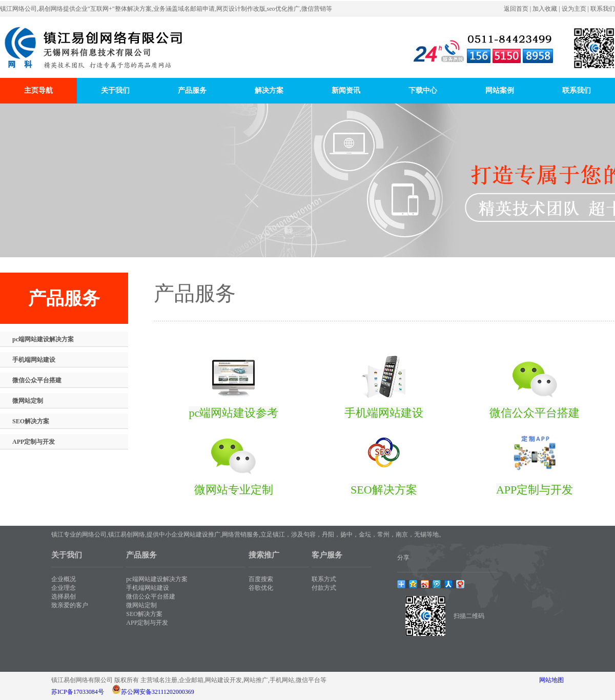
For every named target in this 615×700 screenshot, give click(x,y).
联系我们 (603, 9)
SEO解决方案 (31, 421)
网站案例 (500, 90)
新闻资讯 (346, 90)
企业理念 (64, 588)
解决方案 (269, 90)
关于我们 (115, 90)
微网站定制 (28, 401)
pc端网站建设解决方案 (43, 339)
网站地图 (551, 680)
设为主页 (574, 9)
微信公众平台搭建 (37, 380)
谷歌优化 (261, 588)
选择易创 (64, 596)
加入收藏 (545, 9)
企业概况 (64, 579)
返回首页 (516, 9)
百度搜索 (261, 579)
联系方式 (324, 579)
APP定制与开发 (34, 442)
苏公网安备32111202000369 (158, 692)
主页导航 (38, 90)
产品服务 (192, 90)
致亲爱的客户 (70, 605)
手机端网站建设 (34, 360)
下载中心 (423, 90)
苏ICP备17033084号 (78, 692)
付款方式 (324, 588)
